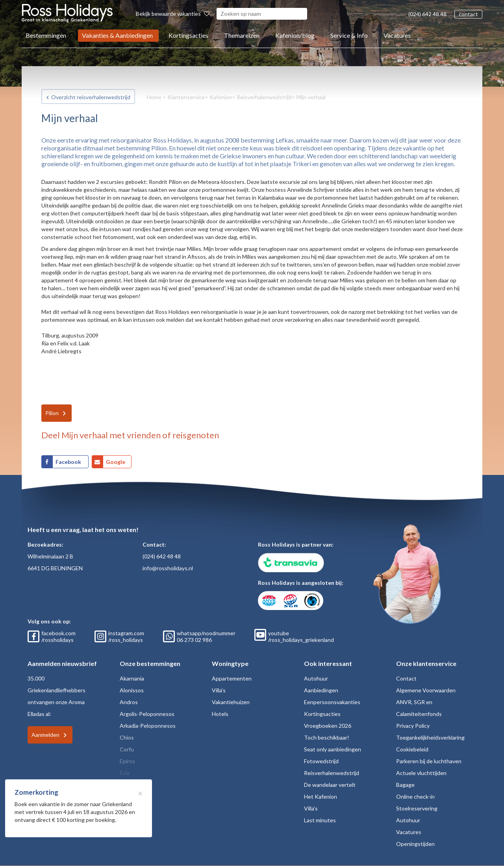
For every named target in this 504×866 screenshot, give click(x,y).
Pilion (52, 413)
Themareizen (242, 35)
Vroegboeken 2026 (328, 726)
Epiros (127, 761)
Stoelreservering (417, 808)
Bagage (405, 785)
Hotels (220, 714)
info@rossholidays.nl (168, 568)
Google (116, 462)
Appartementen (232, 678)
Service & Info (349, 35)
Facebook (69, 462)
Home (154, 97)
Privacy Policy (413, 726)
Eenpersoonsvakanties (332, 702)
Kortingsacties (188, 35)
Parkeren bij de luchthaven (429, 761)
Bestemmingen (46, 35)
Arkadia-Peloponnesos (148, 726)
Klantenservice (186, 97)
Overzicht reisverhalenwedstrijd (91, 97)
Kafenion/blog (295, 35)
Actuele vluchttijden (421, 773)
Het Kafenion (321, 796)
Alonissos (132, 690)
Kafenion (221, 97)
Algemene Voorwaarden (426, 690)
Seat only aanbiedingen (333, 749)
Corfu (127, 749)
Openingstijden (415, 844)
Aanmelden (45, 735)
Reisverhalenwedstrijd (264, 97)
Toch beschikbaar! (327, 737)
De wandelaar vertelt (330, 785)
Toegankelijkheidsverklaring (430, 737)
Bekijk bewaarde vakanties (173, 14)
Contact (406, 678)
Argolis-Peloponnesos (147, 714)
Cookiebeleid (412, 749)
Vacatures (397, 35)
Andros (129, 702)
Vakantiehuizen (231, 702)
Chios (127, 737)
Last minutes (320, 820)
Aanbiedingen (321, 690)
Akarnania (132, 678)
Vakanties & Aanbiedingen (117, 35)
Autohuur (316, 678)
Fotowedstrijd (321, 761)
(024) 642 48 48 (427, 14)
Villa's (219, 690)
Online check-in (415, 796)
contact (468, 14)
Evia (125, 773)
